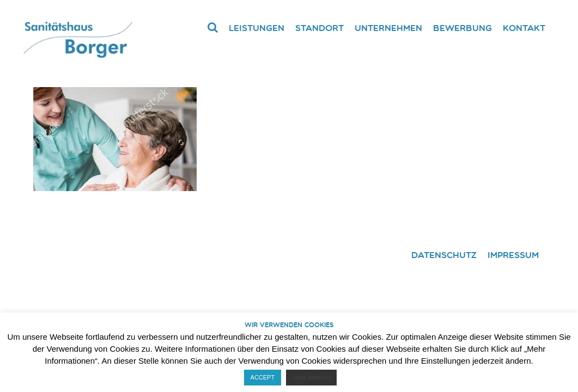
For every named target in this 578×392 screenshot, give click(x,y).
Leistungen (257, 28)
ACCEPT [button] (263, 377)
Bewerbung (463, 28)
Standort (320, 28)
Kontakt (524, 28)
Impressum (513, 255)
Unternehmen (388, 28)
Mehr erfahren (311, 377)
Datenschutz (444, 255)
